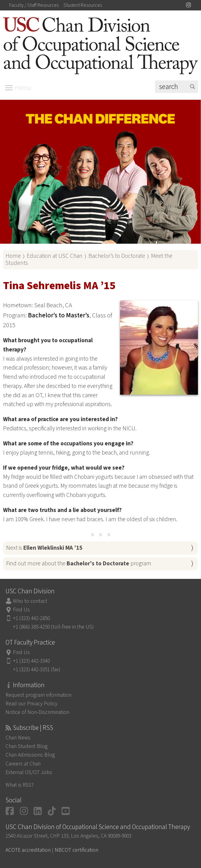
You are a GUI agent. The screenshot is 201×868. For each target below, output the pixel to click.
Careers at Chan (23, 764)
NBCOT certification (76, 850)
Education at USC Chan (55, 256)
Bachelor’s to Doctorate (117, 256)
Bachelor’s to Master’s (59, 315)
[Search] (176, 87)
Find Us (21, 610)
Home (13, 256)
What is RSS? (20, 785)
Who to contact (30, 601)
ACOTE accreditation (28, 850)
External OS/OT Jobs (29, 772)
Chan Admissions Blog (30, 755)
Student (83, 5)
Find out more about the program (79, 564)
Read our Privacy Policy (31, 704)
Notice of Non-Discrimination (37, 712)
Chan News (18, 738)
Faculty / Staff (34, 5)
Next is (44, 548)
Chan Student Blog (27, 746)
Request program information (39, 695)
